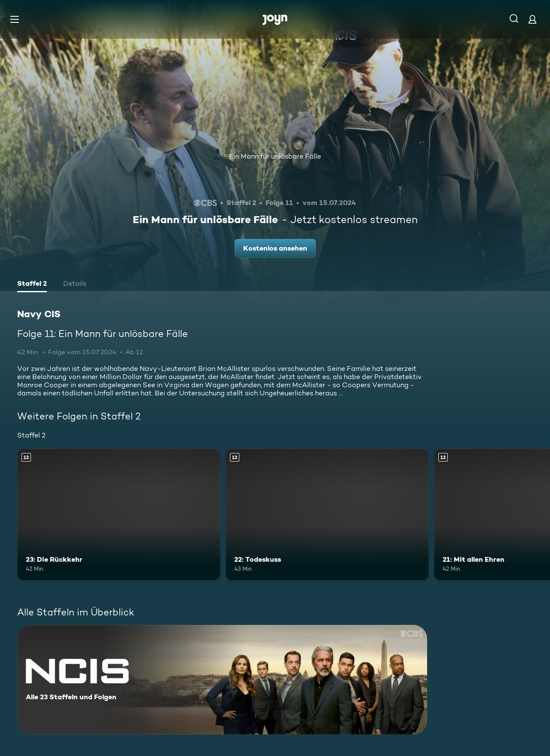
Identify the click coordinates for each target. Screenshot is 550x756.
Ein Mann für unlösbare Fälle (275, 156)
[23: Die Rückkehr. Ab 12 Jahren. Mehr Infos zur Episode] (119, 515)
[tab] (32, 285)
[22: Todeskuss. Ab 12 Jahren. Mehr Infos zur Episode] (327, 515)
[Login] (532, 19)
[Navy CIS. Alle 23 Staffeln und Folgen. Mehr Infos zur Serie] (222, 680)
